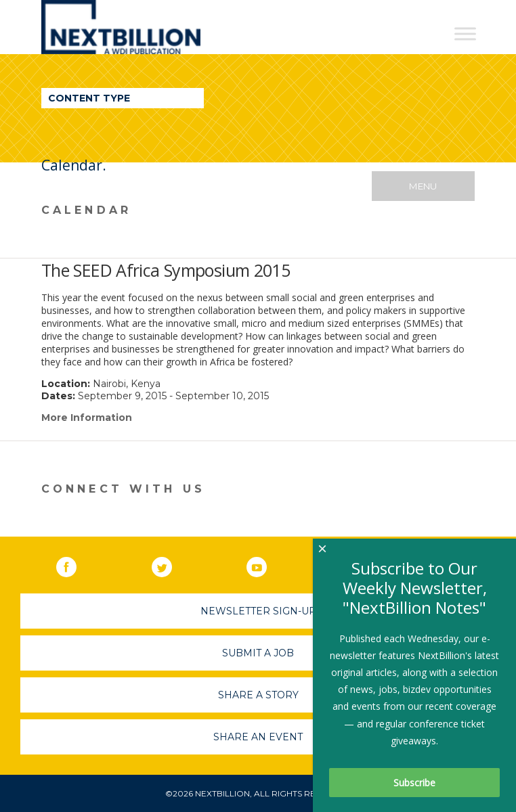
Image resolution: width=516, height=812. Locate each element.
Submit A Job (258, 653)
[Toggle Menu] (465, 33)
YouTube (266, 564)
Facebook (76, 564)
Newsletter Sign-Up (258, 611)
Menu (423, 186)
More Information (87, 418)
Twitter (171, 564)
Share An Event (258, 737)
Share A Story (258, 695)
